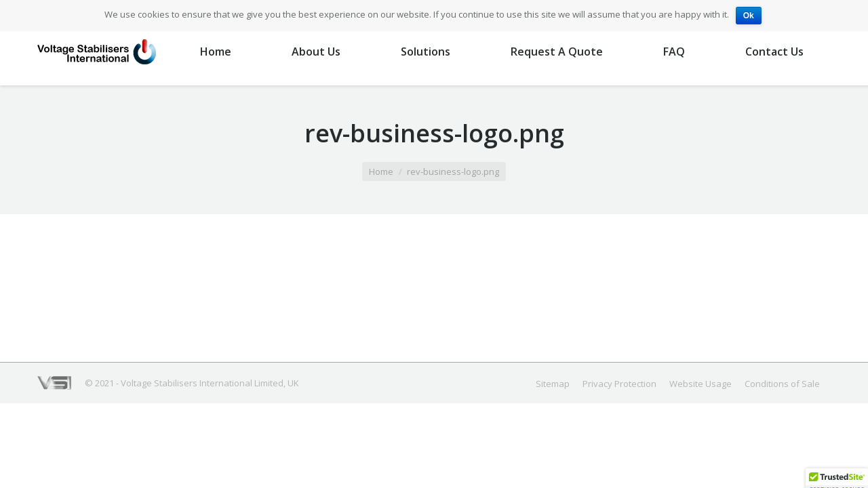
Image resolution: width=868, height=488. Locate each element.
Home (381, 171)
